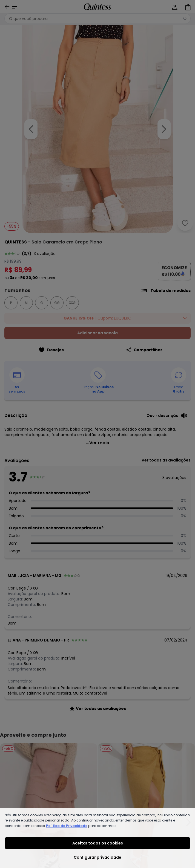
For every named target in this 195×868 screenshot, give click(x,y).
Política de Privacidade (67, 826)
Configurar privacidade (97, 857)
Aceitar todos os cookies (98, 843)
